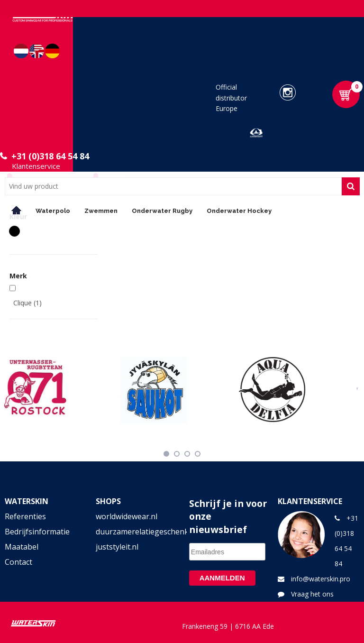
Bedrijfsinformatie (37, 532)
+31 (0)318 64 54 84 (50, 156)
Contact (18, 562)
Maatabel (22, 547)
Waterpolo (53, 211)
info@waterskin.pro (321, 579)
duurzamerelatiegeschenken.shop (137, 532)
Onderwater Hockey (239, 211)
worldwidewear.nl (127, 516)
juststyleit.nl (117, 547)
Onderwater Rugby (162, 211)
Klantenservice (36, 166)
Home (17, 210)
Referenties (25, 516)
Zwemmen (101, 211)
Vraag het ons (312, 594)
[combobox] (173, 186)
